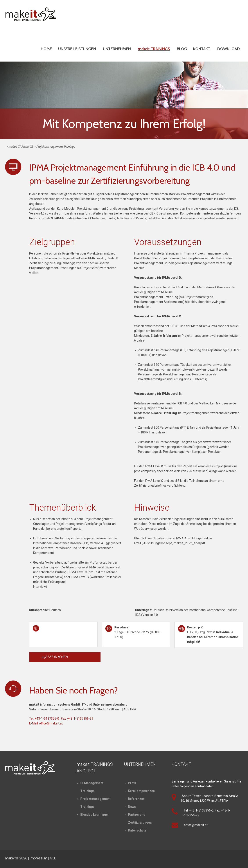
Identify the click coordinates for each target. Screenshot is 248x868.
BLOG (182, 49)
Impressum (38, 858)
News (132, 807)
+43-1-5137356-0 (47, 719)
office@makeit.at (51, 723)
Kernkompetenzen (141, 791)
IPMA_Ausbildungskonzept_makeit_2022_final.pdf (170, 543)
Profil (132, 783)
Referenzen (136, 799)
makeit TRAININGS (154, 49)
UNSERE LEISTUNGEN (77, 49)
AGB (53, 858)
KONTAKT (202, 49)
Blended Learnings (94, 815)
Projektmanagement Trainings (56, 147)
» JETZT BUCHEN (54, 657)
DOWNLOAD (229, 49)
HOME (46, 49)
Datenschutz (137, 830)
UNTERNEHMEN (117, 49)
